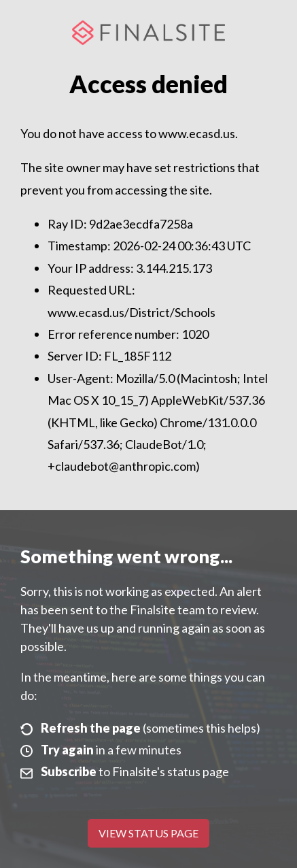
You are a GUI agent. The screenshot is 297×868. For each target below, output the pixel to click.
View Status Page (148, 833)
